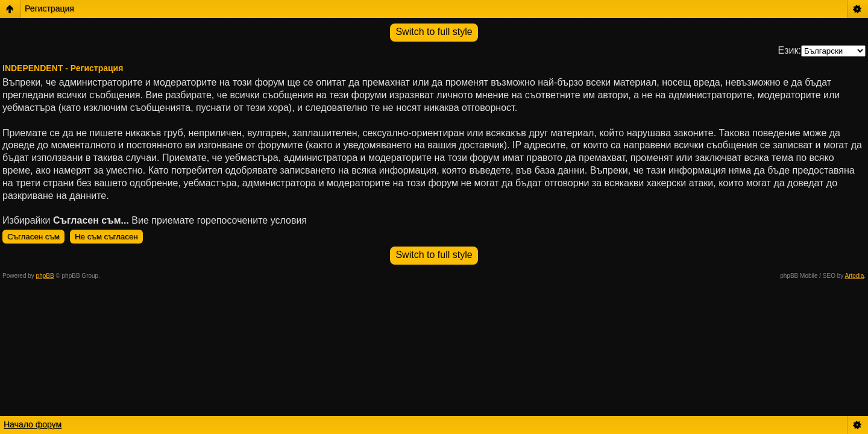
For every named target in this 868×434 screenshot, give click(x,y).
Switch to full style (434, 32)
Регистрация (49, 8)
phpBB (45, 276)
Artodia (855, 276)
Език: (790, 50)
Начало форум (33, 424)
